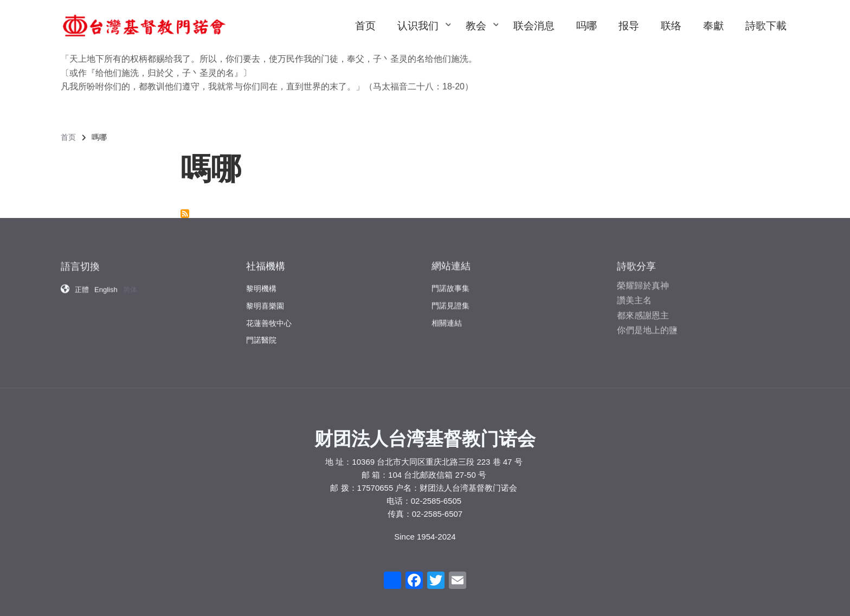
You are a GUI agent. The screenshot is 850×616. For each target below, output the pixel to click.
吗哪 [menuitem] (587, 26)
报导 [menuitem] (629, 26)
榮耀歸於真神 (643, 279)
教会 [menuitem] (481, 36)
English (106, 284)
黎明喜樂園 (265, 299)
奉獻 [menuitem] (713, 26)
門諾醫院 (261, 333)
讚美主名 (634, 294)
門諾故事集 (450, 282)
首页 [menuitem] (365, 26)
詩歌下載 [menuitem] (766, 26)
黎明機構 (261, 281)
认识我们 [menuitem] (423, 36)
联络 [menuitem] (671, 26)
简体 (130, 284)
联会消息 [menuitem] (534, 26)
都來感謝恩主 (643, 308)
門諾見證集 (450, 299)
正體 (82, 284)
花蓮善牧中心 (269, 316)
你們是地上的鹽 (647, 323)
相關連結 (447, 317)
